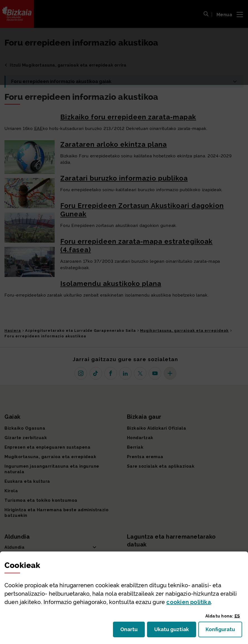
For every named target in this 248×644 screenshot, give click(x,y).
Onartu (133, 631)
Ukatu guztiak (173, 631)
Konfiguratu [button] (224, 631)
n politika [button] (188, 602)
